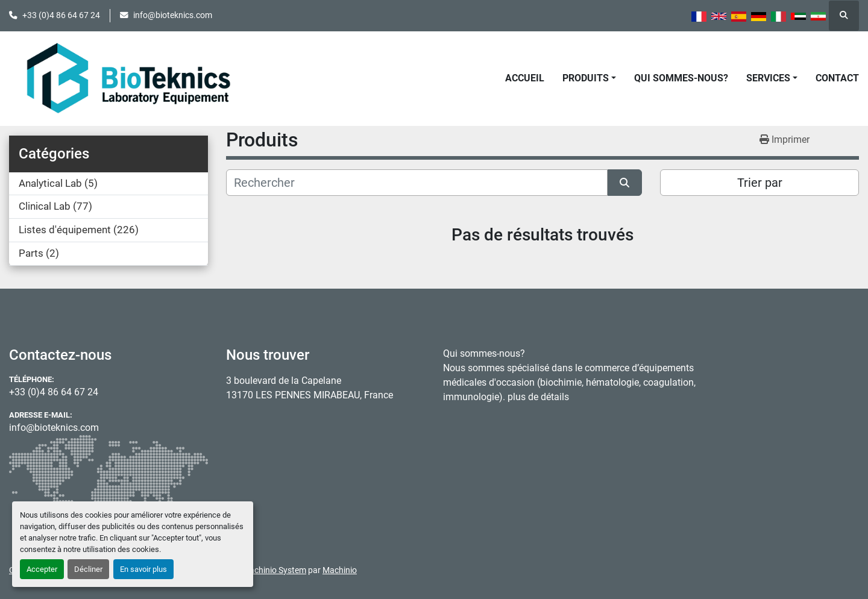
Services (768, 78)
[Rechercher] (417, 183)
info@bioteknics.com (173, 15)
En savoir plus (143, 569)
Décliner (88, 569)
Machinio (340, 570)
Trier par (760, 183)
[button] (589, 78)
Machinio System (274, 570)
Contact (837, 78)
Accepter (42, 569)
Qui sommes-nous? (681, 78)
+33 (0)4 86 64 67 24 (61, 15)
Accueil (525, 78)
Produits (586, 78)
